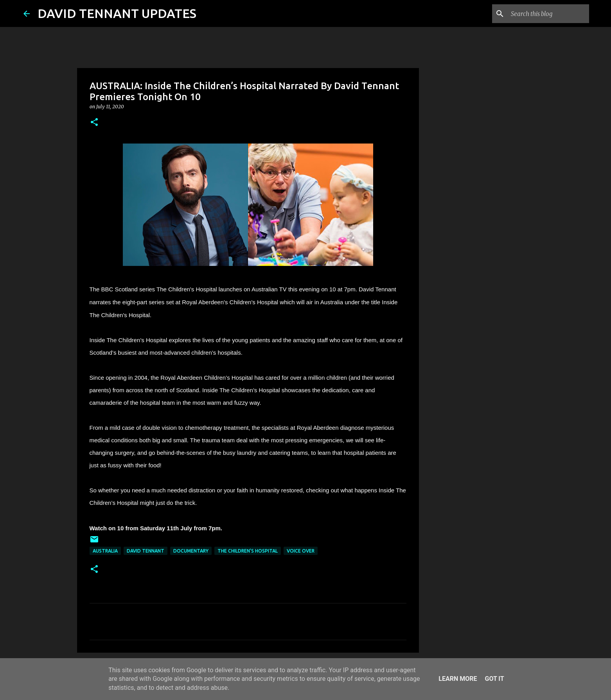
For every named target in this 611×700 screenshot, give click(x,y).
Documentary (191, 551)
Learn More (458, 679)
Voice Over (301, 551)
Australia (105, 551)
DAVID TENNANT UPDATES (117, 13)
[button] (94, 123)
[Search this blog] (548, 14)
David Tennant (146, 551)
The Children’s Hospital (248, 551)
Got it (494, 679)
